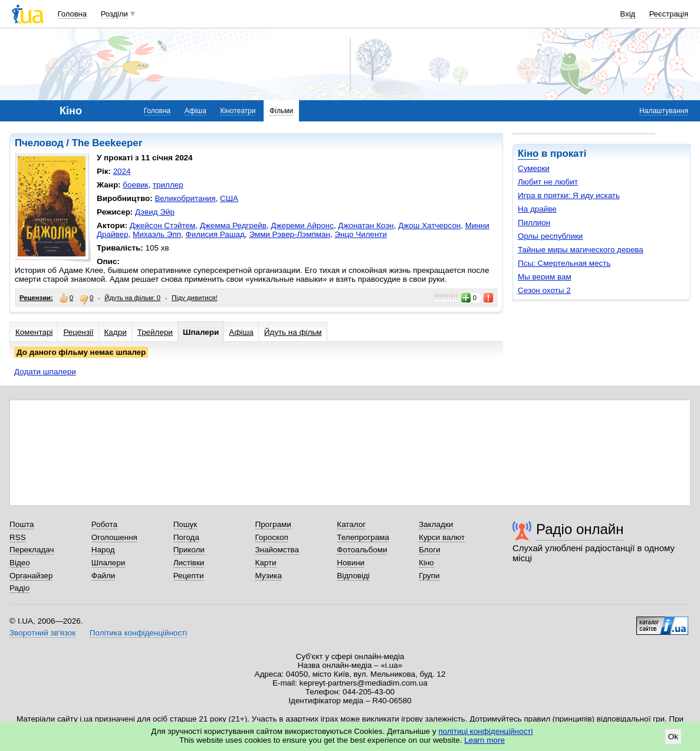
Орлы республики (550, 236)
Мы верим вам (545, 277)
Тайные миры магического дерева (581, 250)
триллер (168, 185)
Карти (265, 563)
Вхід (628, 14)
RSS (18, 537)
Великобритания (185, 198)
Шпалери (201, 332)
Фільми (281, 111)
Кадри (116, 332)
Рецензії (78, 332)
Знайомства (277, 550)
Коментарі (34, 332)
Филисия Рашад (215, 234)
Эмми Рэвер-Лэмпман (289, 234)
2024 (122, 171)
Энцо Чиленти (361, 234)
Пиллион (534, 223)
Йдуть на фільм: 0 (132, 298)
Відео (20, 563)
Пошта (22, 524)
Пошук (185, 524)
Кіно (528, 154)
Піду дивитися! (195, 298)
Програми (273, 524)
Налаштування (664, 111)
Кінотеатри (238, 111)
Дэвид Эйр (155, 212)
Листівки (189, 563)
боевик (135, 185)
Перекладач (32, 550)
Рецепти (189, 576)
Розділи (114, 14)
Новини (351, 563)
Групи (429, 576)
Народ (103, 550)
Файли (103, 576)
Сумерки (534, 168)
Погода (186, 537)
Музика (268, 576)
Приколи (189, 550)
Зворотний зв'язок (42, 633)
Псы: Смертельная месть (564, 263)
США (229, 198)
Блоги (430, 550)
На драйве (537, 209)
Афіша (195, 111)
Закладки (436, 524)
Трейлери (155, 332)
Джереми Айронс (302, 225)
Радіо (19, 588)
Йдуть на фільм (293, 332)
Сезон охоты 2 (544, 290)
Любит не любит (548, 182)
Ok (673, 737)
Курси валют (442, 537)
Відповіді (353, 576)
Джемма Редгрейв (233, 225)
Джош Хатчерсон (429, 225)
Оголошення (114, 537)
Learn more (484, 740)
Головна (72, 14)
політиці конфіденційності (486, 731)
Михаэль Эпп (157, 234)
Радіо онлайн (580, 529)
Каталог (351, 524)
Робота (104, 524)
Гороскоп (271, 537)
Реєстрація (669, 14)
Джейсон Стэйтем (163, 225)
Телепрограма (363, 537)
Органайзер (31, 576)
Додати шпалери (45, 372)
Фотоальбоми (362, 550)
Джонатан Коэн (366, 225)
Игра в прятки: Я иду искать (569, 195)
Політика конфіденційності (138, 633)
